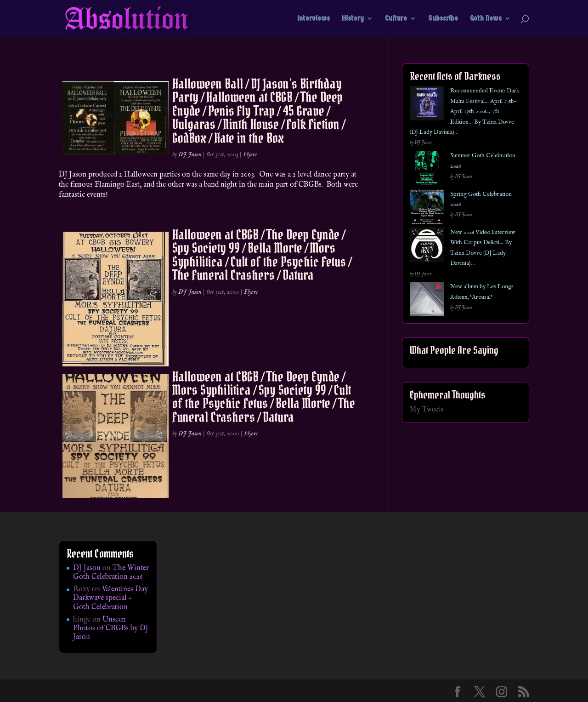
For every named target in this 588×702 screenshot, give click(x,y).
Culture (396, 19)
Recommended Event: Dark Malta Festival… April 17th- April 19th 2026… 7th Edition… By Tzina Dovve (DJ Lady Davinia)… (465, 111)
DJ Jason (190, 154)
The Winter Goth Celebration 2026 (111, 573)
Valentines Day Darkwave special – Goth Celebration (110, 598)
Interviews (314, 19)
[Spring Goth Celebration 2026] (427, 208)
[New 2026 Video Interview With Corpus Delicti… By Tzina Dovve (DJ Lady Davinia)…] (427, 247)
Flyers (250, 154)
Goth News (486, 19)
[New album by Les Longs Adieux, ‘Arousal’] (427, 301)
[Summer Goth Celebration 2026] (427, 170)
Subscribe (443, 19)
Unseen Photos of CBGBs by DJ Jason (111, 628)
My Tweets (427, 410)
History (353, 19)
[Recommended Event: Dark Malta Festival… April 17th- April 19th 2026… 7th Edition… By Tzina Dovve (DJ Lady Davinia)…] (427, 105)
